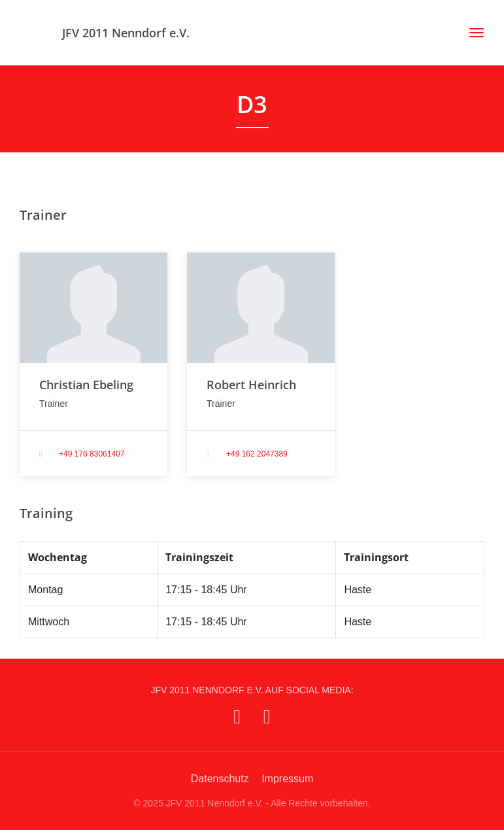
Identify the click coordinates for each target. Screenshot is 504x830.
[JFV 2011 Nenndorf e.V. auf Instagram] (267, 717)
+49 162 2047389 (257, 454)
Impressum (287, 779)
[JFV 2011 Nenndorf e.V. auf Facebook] (237, 717)
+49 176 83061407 (92, 454)
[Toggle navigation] (472, 33)
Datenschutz (220, 779)
